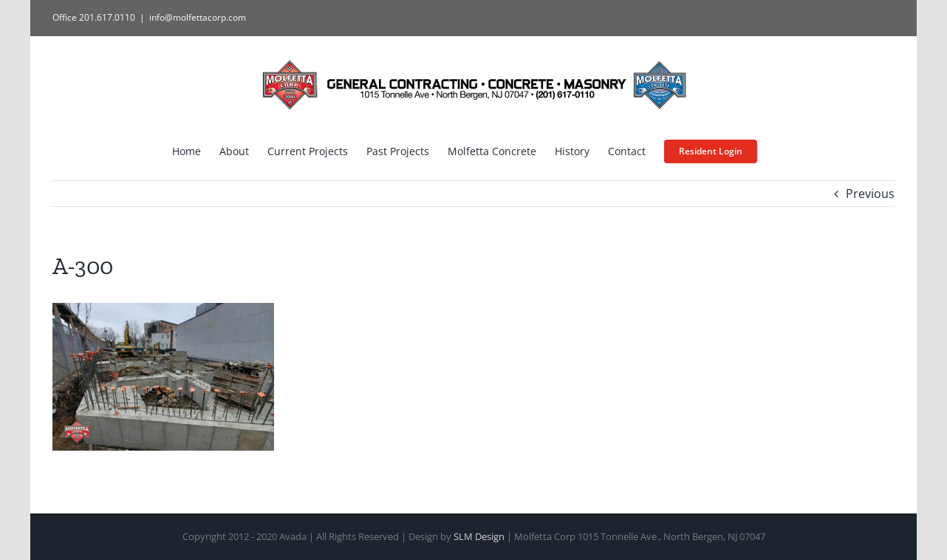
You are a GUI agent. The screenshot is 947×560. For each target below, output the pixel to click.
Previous (870, 194)
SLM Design (479, 536)
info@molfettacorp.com (198, 17)
